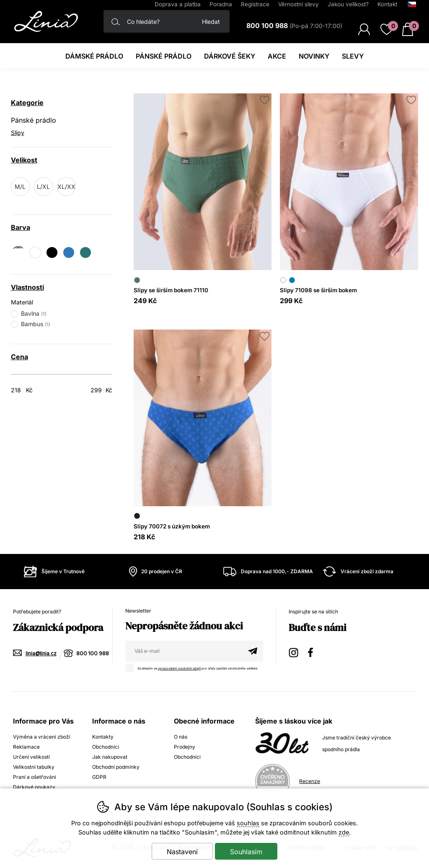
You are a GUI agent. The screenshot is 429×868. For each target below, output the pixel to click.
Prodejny (185, 747)
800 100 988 (93, 654)
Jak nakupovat (110, 757)
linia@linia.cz (41, 654)
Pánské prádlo (34, 120)
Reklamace (26, 747)
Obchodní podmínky (116, 767)
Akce (277, 56)
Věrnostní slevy (298, 4)
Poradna (221, 4)
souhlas (248, 823)
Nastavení (182, 852)
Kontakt (387, 4)
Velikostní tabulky (34, 767)
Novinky (314, 56)
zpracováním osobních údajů (179, 668)
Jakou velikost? (348, 4)
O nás (181, 737)
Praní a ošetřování (35, 777)
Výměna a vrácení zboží (42, 737)
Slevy (353, 56)
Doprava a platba (178, 4)
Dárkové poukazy (34, 787)
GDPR (99, 777)
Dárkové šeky (230, 56)
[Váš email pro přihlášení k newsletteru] (184, 651)
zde (344, 832)
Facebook (313, 651)
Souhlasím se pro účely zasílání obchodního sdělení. (194, 667)
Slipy (18, 133)
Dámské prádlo (94, 56)
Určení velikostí (31, 757)
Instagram (294, 651)
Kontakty (103, 737)
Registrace (255, 4)
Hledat (211, 22)
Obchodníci (106, 747)
